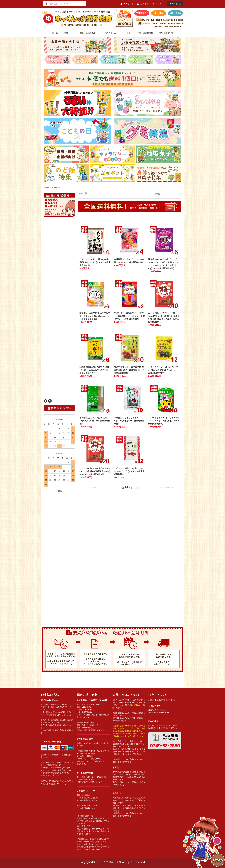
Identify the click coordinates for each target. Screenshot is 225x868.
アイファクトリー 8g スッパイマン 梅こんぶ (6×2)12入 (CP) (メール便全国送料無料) (163, 370)
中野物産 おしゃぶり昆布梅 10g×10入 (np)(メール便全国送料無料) (129, 421)
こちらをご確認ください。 (87, 808)
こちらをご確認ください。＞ (54, 784)
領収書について (166, 33)
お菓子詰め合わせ (88, 33)
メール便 (127, 33)
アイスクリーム (109, 33)
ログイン (160, 4)
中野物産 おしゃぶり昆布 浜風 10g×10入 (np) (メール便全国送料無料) (95, 421)
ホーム (55, 33)
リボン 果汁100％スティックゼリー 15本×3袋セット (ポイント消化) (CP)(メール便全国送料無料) (130, 316)
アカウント (129, 4)
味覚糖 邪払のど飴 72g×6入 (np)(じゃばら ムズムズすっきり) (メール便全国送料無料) (95, 370)
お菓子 (69, 33)
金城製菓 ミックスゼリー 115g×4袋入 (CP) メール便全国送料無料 (130, 261)
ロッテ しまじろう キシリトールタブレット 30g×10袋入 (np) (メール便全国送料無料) (164, 421)
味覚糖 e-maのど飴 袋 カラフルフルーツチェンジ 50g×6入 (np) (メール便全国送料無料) (95, 316)
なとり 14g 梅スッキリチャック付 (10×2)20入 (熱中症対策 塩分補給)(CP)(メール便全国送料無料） (95, 471)
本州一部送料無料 (145, 33)
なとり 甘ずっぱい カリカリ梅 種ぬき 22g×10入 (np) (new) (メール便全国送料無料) (129, 370)
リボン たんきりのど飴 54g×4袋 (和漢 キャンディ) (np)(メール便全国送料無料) (95, 262)
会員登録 (144, 4)
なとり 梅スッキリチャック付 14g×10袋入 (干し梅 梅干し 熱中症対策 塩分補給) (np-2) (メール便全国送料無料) (164, 318)
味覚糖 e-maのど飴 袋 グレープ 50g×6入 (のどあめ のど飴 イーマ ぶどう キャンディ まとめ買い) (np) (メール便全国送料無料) (163, 264)
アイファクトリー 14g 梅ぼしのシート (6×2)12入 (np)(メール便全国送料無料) (129, 471)
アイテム (174, 4)
